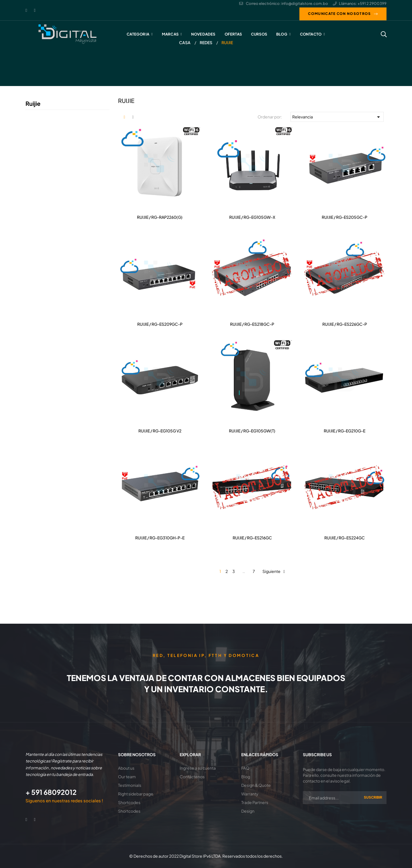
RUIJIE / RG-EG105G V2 (160, 431)
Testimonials (130, 785)
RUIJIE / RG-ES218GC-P (252, 324)
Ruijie (33, 103)
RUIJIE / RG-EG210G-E (345, 431)
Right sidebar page (136, 794)
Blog (246, 777)
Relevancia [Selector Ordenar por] (337, 117)
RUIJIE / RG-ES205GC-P (345, 217)
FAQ (245, 768)
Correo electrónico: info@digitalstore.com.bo (284, 3)
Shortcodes (129, 802)
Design (248, 811)
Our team (127, 777)
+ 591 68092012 (51, 792)
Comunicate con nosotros (339, 14)
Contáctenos (192, 777)
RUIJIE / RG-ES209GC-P (160, 324)
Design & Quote (256, 785)
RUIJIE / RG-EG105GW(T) (252, 431)
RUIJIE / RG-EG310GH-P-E (160, 538)
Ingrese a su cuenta (198, 768)
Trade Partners (255, 802)
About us (126, 768)
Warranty (250, 794)
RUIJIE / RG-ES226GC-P (345, 324)
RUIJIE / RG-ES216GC (252, 538)
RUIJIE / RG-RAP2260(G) (160, 217)
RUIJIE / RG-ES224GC (345, 538)
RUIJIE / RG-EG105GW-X (252, 217)
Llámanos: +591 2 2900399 (360, 3)
